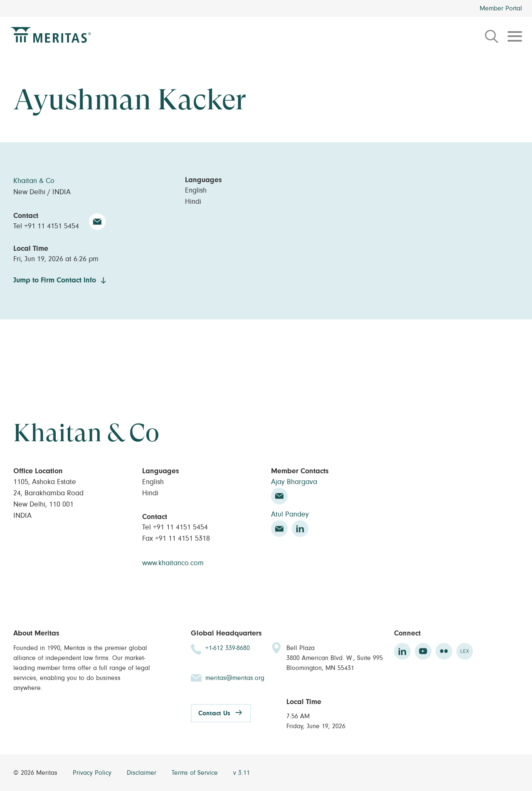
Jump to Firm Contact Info (55, 280)
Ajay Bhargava (294, 482)
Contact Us (214, 713)
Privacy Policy (93, 773)
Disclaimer (143, 773)
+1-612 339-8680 (228, 648)
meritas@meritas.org (235, 678)
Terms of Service (196, 773)
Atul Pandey (290, 514)
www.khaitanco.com (173, 563)
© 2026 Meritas (36, 773)
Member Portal (501, 8)
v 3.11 (241, 773)
